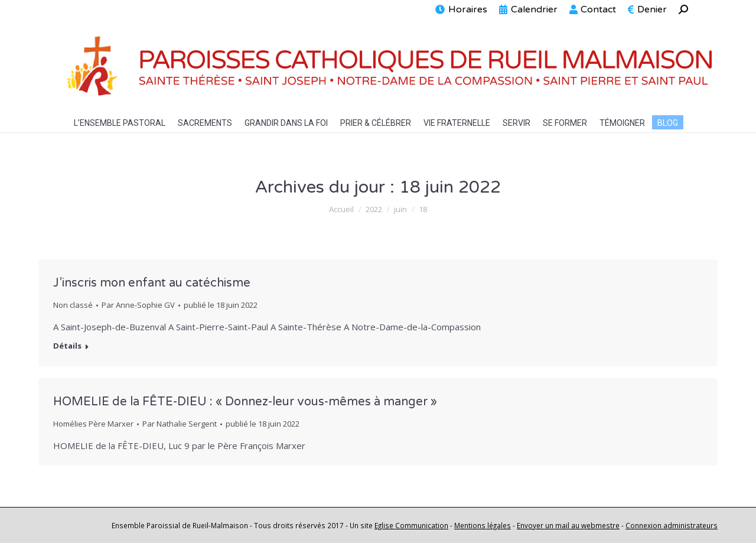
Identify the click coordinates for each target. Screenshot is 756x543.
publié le (221, 305)
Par (138, 305)
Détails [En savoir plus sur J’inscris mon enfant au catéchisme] (67, 346)
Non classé (73, 305)
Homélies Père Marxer (93, 424)
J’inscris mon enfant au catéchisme (152, 283)
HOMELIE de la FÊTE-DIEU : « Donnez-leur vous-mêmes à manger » (245, 402)
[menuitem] (461, 9)
